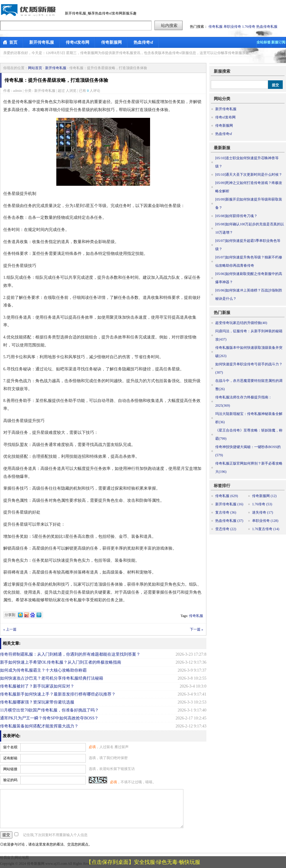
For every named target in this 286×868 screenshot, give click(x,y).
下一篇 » (197, 629)
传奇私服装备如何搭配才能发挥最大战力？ (39, 726)
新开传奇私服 (42, 42)
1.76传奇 (249, 27)
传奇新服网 (111, 42)
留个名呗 (10, 747)
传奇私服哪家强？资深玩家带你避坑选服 (37, 702)
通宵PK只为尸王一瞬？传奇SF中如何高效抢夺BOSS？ (49, 718)
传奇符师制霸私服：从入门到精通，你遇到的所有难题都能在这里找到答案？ (70, 654)
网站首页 (35, 68)
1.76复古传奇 (266, 529)
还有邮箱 (10, 758)
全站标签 (264, 42)
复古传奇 (226, 512)
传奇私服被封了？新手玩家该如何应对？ (37, 686)
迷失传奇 (263, 512)
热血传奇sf (143, 42)
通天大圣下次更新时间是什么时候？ (249, 175)
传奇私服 (216, 27)
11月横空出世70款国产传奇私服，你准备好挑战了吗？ (49, 710)
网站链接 (10, 769)
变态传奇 (226, 529)
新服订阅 (278, 42)
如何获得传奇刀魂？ (236, 216)
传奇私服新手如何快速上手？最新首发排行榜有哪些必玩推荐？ (58, 694)
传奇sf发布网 (78, 42)
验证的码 (10, 780)
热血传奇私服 (267, 27)
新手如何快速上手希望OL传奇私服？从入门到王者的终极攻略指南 (61, 662)
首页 (13, 42)
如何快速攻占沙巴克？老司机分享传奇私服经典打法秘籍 (52, 678)
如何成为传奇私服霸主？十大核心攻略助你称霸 (43, 670)
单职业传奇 (232, 27)
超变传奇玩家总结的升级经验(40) (241, 323)
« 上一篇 (10, 629)
